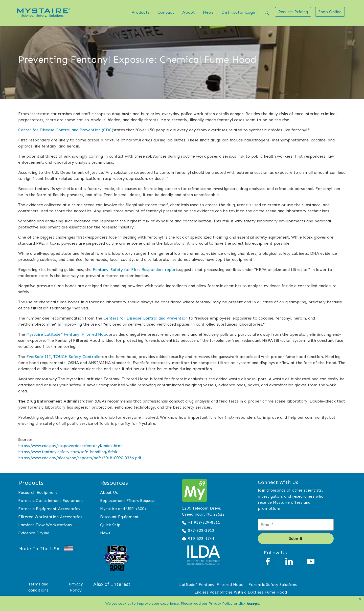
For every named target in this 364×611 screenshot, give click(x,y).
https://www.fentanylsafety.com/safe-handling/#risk (68, 452)
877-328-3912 (201, 530)
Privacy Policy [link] (221, 604)
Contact (166, 12)
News (208, 12)
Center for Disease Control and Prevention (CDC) (66, 130)
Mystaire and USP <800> (123, 509)
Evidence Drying (34, 533)
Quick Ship (110, 525)
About (189, 12)
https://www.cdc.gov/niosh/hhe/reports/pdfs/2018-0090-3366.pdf (80, 458)
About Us (109, 492)
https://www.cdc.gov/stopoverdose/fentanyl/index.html (70, 446)
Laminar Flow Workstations (45, 525)
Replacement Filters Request (128, 501)
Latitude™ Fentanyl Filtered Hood (211, 585)
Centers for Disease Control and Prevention (145, 318)
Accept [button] (253, 604)
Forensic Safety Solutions (273, 585)
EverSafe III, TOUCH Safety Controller (64, 357)
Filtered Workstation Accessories (50, 517)
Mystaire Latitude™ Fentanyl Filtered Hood (67, 334)
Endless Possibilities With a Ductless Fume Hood (241, 592)
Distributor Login (239, 12)
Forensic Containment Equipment (51, 501)
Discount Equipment (119, 517)
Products (140, 12)
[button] (360, 599)
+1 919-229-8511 (204, 522)
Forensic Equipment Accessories (49, 509)
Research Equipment (38, 492)
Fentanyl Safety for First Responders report (135, 270)
